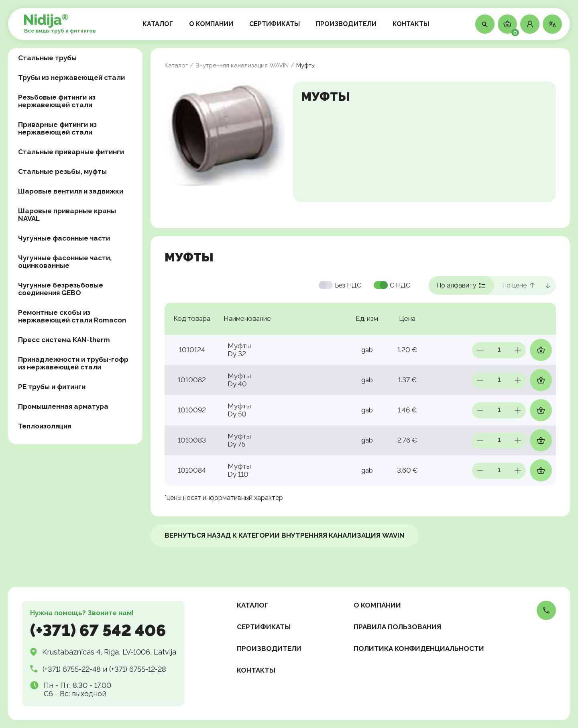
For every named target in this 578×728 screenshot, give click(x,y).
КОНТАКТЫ (411, 24)
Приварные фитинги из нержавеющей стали (57, 128)
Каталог (176, 65)
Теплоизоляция (45, 426)
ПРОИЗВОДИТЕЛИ (346, 24)
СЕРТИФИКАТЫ (275, 24)
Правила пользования (397, 627)
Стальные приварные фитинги (71, 152)
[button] (530, 24)
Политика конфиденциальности (419, 648)
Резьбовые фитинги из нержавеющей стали (57, 101)
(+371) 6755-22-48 (72, 669)
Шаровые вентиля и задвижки (71, 191)
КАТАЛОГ (158, 24)
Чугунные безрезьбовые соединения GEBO (61, 289)
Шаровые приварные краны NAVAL (67, 215)
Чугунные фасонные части (64, 238)
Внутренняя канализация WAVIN (242, 65)
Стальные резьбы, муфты (62, 171)
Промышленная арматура (63, 406)
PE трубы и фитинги (52, 387)
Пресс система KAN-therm (64, 340)
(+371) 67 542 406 (98, 630)
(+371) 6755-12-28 (138, 669)
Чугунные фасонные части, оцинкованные (65, 262)
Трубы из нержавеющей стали (71, 77)
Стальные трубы (47, 58)
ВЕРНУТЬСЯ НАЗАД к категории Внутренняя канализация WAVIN (285, 535)
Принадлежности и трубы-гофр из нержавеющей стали (73, 363)
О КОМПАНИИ (211, 24)
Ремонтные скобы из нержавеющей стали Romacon (72, 316)
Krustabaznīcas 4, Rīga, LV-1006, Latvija (109, 652)
